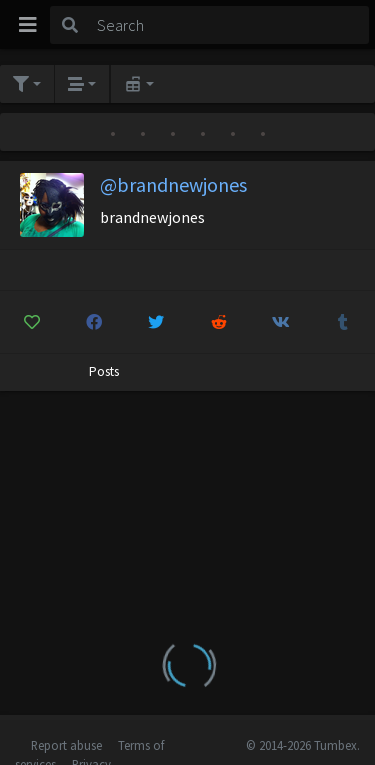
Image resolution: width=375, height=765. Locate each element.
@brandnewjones (173, 184)
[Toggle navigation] (28, 25)
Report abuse (66, 745)
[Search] (229, 25)
